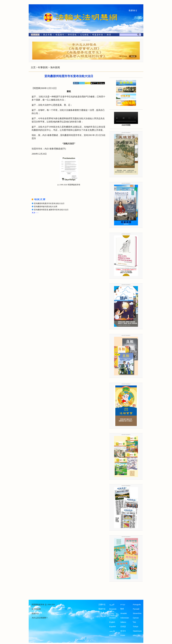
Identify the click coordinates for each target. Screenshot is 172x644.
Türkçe (135, 627)
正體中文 (102, 605)
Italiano (123, 622)
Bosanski (113, 609)
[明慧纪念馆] (98, 35)
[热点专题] (47, 35)
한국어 (123, 631)
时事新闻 (43, 67)
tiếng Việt (136, 635)
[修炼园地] (72, 35)
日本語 (123, 627)
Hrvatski (124, 613)
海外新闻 (55, 67)
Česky (112, 613)
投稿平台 (35, 614)
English (112, 622)
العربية (112, 605)
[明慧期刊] (60, 35)
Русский (136, 609)
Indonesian (125, 618)
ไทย (134, 622)
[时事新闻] (34, 35)
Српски (136, 618)
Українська (137, 631)
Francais (113, 635)
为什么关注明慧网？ (40, 618)
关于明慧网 (36, 609)
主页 (33, 67)
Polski (123, 635)
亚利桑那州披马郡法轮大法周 (46, 207)
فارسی (112, 631)
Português (137, 605)
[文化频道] (84, 35)
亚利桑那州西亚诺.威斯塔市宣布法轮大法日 (51, 210)
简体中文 (102, 609)
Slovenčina (137, 613)
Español (113, 627)
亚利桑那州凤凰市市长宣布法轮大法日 (49, 203)
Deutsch (113, 618)
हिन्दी (122, 609)
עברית (123, 605)
